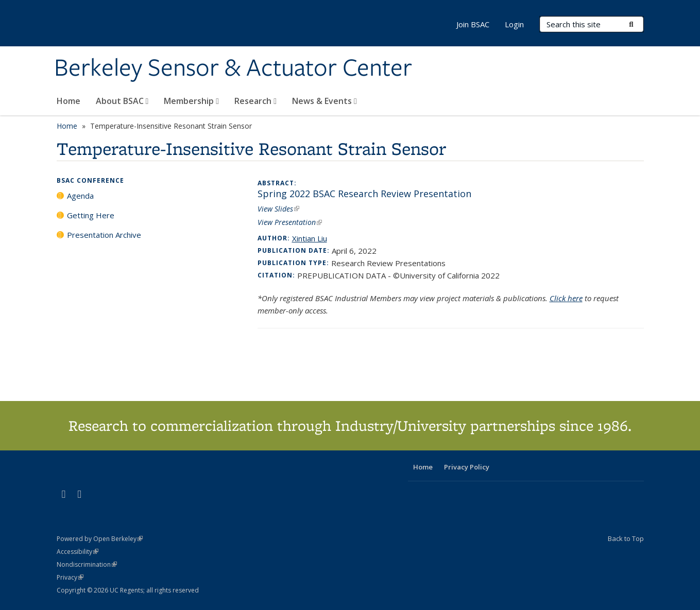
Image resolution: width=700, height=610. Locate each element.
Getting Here (91, 215)
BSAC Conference (90, 180)
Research (255, 101)
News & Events (325, 101)
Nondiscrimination (87, 564)
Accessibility (78, 552)
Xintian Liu (310, 238)
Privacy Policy (467, 467)
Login (514, 24)
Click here (566, 298)
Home (69, 101)
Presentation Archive (104, 235)
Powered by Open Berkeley (100, 539)
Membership (191, 101)
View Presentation (290, 222)
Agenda (80, 196)
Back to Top (626, 538)
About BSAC (122, 101)
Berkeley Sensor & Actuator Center (233, 68)
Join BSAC (473, 24)
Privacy (70, 577)
